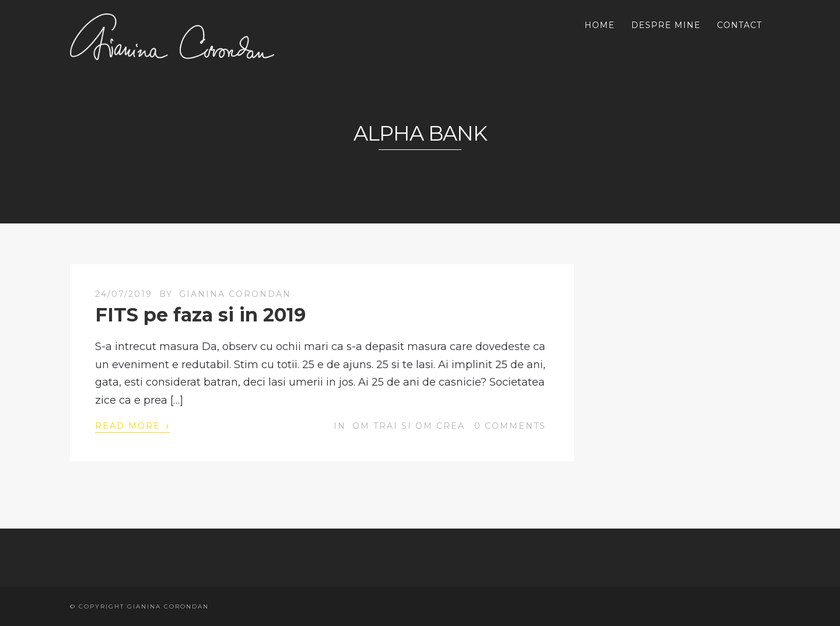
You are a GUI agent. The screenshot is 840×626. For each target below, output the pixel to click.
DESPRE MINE (666, 25)
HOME (600, 25)
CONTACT (739, 25)
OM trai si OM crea (409, 426)
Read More (132, 425)
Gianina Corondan (235, 294)
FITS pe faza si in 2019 (200, 315)
